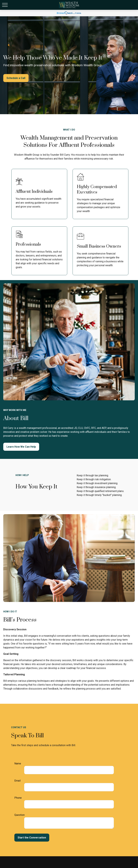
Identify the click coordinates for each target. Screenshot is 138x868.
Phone (18, 798)
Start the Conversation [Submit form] (32, 838)
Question (19, 815)
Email (17, 781)
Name (18, 764)
